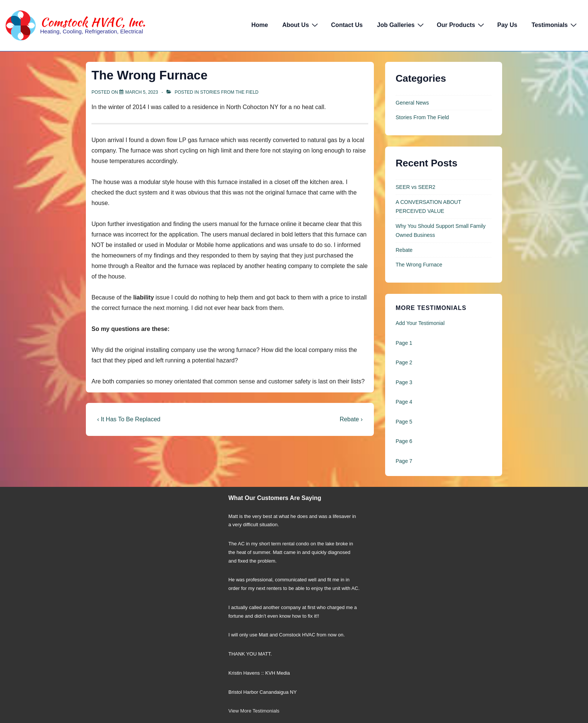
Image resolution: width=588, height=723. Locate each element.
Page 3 (404, 382)
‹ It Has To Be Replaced (129, 419)
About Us (301, 25)
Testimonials (555, 25)
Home (259, 25)
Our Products (461, 25)
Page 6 (404, 441)
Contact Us (347, 25)
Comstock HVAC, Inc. (93, 22)
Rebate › (351, 419)
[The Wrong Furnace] (142, 92)
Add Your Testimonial (420, 323)
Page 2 (404, 362)
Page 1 (404, 343)
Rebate (404, 250)
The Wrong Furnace (419, 265)
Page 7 (404, 461)
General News (412, 103)
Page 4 (404, 402)
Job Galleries (401, 25)
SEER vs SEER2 (415, 187)
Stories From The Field (229, 92)
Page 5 (404, 422)
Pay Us (507, 25)
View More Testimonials (254, 711)
